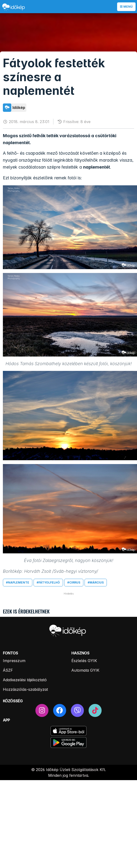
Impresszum (14, 661)
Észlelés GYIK (84, 661)
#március (96, 582)
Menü (126, 7)
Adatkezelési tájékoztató (25, 680)
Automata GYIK (85, 670)
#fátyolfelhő (48, 582)
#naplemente (18, 582)
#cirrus (74, 582)
